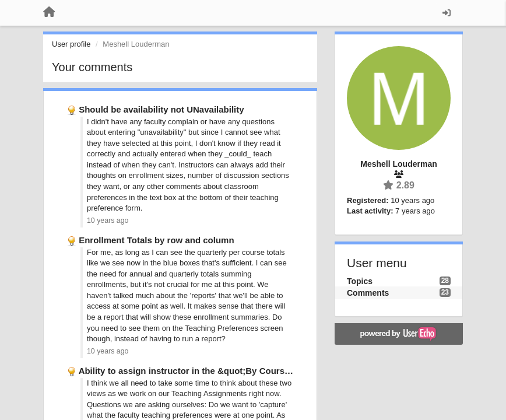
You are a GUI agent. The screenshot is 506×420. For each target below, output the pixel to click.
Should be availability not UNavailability (161, 109)
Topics (360, 281)
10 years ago (108, 220)
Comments (368, 293)
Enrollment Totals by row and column (156, 240)
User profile (71, 44)
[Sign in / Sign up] (447, 13)
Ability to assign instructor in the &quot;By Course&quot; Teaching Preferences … (250, 371)
